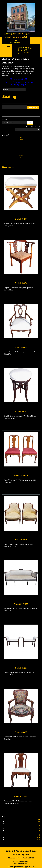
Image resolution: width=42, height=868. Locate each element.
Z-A (30, 123)
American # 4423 (21, 796)
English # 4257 (21, 219)
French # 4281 (21, 347)
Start (21, 137)
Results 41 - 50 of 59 (27, 129)
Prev (21, 140)
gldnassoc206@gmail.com (24, 867)
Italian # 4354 (21, 540)
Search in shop (33, 107)
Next (21, 156)
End (21, 158)
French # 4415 (21, 732)
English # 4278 (21, 283)
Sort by (21, 122)
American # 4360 (21, 604)
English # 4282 (21, 411)
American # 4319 (21, 476)
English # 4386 (21, 668)
